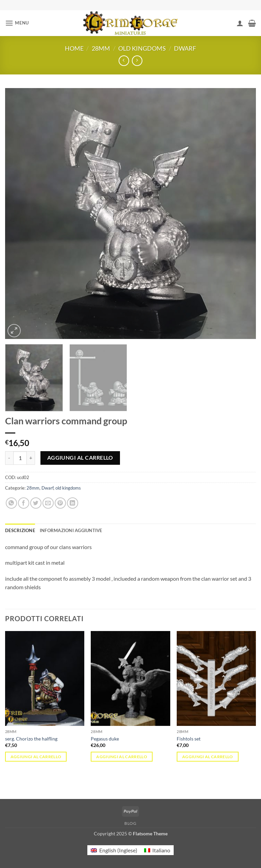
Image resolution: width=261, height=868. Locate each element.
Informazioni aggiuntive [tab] (71, 530)
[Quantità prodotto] (20, 458)
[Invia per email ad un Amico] (48, 503)
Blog (130, 823)
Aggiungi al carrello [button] (36, 757)
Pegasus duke (105, 739)
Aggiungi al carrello (80, 458)
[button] (17, 23)
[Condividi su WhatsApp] (11, 503)
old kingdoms (142, 48)
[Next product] (124, 61)
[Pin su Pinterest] (60, 503)
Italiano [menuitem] (161, 850)
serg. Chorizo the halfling (31, 739)
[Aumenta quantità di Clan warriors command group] (31, 458)
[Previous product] (137, 61)
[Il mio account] (240, 23)
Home (74, 48)
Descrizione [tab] (20, 530)
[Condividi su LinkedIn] (73, 503)
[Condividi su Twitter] (36, 503)
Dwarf (185, 48)
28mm (101, 48)
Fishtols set (189, 739)
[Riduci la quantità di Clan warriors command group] (9, 458)
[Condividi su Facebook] (24, 503)
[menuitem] (114, 850)
